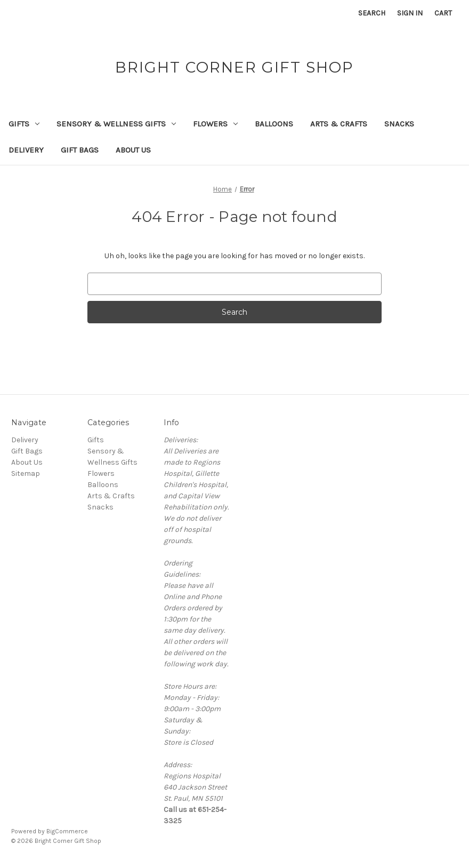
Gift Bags (80, 150)
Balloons (274, 124)
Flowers (215, 124)
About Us (133, 150)
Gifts (24, 124)
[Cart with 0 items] (443, 13)
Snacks (399, 124)
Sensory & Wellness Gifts (116, 124)
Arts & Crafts (339, 124)
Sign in (410, 13)
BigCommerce (67, 831)
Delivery (26, 150)
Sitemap (26, 473)
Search (372, 13)
